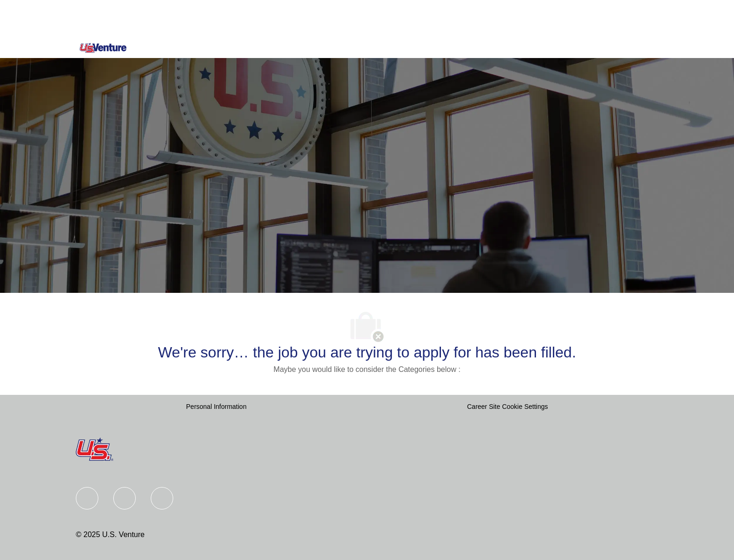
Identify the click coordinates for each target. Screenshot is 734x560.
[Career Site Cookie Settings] (508, 407)
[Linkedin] (125, 498)
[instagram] (162, 498)
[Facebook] (87, 498)
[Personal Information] (217, 407)
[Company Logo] (103, 47)
